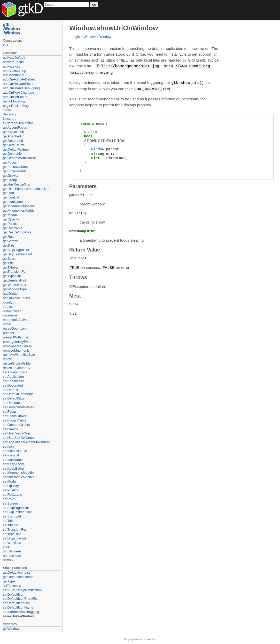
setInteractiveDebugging (21, 612)
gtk (78, 37)
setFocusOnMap (15, 416)
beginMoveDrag (15, 101)
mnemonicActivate (17, 320)
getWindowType (15, 289)
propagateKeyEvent (18, 342)
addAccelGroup (14, 71)
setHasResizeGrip (16, 433)
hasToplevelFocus (16, 298)
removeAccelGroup (17, 346)
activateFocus (13, 62)
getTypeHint (12, 276)
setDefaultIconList (16, 603)
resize (7, 359)
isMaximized (12, 311)
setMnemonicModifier (19, 473)
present (8, 333)
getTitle (8, 263)
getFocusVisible (15, 171)
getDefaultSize (14, 145)
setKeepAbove (14, 464)
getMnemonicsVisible (19, 210)
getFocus (10, 162)
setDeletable (12, 403)
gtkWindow (11, 629)
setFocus (10, 412)
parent (112, 148)
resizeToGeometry (16, 368)
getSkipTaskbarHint (17, 254)
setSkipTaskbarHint (17, 512)
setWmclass (12, 543)
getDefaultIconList (16, 572)
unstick (8, 560)
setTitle (8, 521)
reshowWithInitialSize (19, 355)
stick (6, 547)
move (7, 324)
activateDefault (14, 58)
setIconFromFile (15, 451)
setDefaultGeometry (18, 394)
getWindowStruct (15, 285)
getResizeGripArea (17, 232)
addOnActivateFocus (18, 84)
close (7, 110)
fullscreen (10, 119)
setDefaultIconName (18, 607)
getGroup (10, 180)
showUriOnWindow (18, 616)
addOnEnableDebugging (21, 88)
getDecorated (13, 141)
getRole (9, 237)
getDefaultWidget (16, 149)
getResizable (13, 228)
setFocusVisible (15, 420)
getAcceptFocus (15, 127)
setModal (10, 481)
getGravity (10, 176)
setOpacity (11, 486)
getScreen (10, 241)
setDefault (10, 390)
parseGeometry (14, 328)
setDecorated (13, 385)
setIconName (13, 460)
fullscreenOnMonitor (18, 123)
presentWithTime (15, 337)
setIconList (11, 455)
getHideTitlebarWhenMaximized (27, 189)
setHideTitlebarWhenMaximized (26, 442)
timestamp (116, 157)
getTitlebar (11, 267)
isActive (9, 307)
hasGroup (10, 294)
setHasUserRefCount (19, 438)
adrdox (152, 639)
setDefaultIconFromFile (20, 599)
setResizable (12, 495)
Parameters (83, 185)
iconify (8, 302)
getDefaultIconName (18, 577)
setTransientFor (15, 530)
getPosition (11, 224)
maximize (10, 315)
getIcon (8, 193)
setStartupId (12, 516)
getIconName (13, 202)
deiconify (9, 114)
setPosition (11, 490)
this (5, 45)
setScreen (10, 503)
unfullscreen (12, 551)
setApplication (13, 377)
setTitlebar (11, 525)
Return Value (85, 249)
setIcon (8, 446)
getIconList (11, 197)
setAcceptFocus (15, 372)
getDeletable (12, 154)
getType (9, 581)
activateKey (11, 66)
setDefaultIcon (14, 594)
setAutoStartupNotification (22, 590)
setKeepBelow (14, 468)
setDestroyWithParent (19, 407)
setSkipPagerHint (16, 508)
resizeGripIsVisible (17, 363)
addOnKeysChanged (18, 92)
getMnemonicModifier (19, 206)
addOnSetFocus (15, 97)
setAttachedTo (13, 381)
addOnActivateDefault (19, 79)
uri (109, 153)
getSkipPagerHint (16, 250)
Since (74, 303)
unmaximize (12, 556)
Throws (78, 276)
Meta (75, 294)
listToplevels (12, 586)
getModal (10, 215)
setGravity (10, 429)
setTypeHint (12, 534)
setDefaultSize (14, 398)
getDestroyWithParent (19, 158)
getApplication (13, 132)
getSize (8, 245)
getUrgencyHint (14, 280)
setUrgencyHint (14, 538)
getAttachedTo (14, 136)
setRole (9, 499)
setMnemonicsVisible (19, 477)
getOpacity (11, 219)
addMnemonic (13, 75)
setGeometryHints (16, 425)
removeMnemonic (16, 350)
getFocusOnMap (15, 167)
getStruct (10, 259)
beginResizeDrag (16, 106)
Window (90, 37)
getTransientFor (15, 272)
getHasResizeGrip (17, 184)
